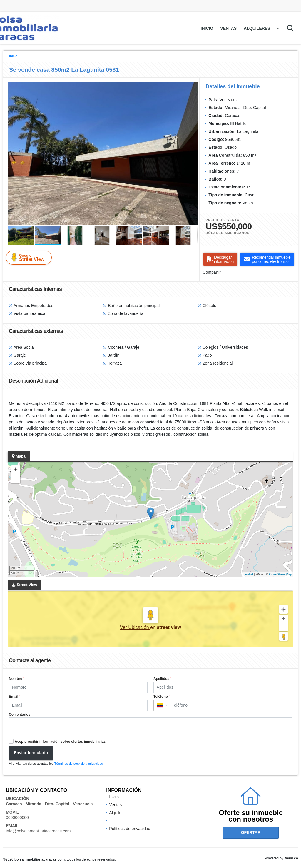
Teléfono (162, 696)
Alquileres (257, 28)
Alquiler (116, 813)
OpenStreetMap (280, 574)
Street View (30, 257)
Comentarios (20, 715)
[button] (193, 88)
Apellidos (162, 678)
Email (15, 696)
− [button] (16, 479)
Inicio (207, 28)
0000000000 (17, 817)
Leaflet (248, 574)
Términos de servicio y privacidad (79, 764)
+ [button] (16, 470)
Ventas (228, 28)
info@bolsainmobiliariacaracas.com (38, 831)
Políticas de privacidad (130, 829)
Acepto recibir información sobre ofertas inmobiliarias (60, 742)
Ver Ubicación (135, 627)
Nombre (16, 678)
